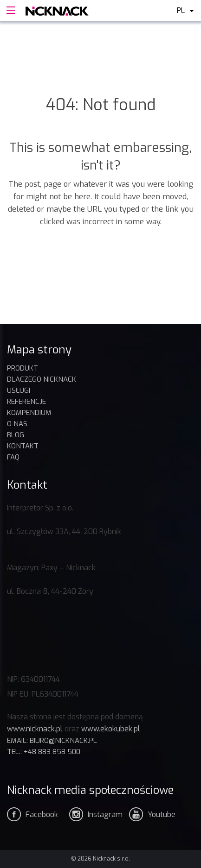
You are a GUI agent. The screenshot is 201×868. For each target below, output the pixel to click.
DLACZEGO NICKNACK (42, 379)
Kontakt (23, 446)
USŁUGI (19, 390)
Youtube (162, 815)
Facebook (42, 815)
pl (181, 10)
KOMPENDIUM (29, 413)
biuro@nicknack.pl (63, 741)
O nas (17, 424)
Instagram (105, 815)
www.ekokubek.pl (111, 729)
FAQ (13, 457)
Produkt (23, 368)
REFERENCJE (26, 402)
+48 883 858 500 (52, 752)
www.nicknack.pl (35, 729)
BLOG (16, 435)
